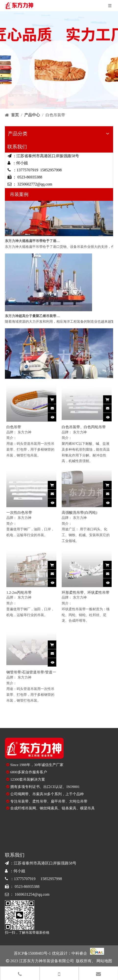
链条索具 (69, 808)
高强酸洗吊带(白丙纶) (79, 513)
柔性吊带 (40, 801)
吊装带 (23, 801)
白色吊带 (14, 427)
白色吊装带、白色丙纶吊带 (84, 427)
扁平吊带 (58, 801)
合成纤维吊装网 (23, 808)
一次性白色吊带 (19, 513)
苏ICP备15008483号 (31, 953)
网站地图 (104, 961)
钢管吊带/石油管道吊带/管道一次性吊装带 (31, 672)
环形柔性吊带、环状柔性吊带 (86, 592)
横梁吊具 (87, 808)
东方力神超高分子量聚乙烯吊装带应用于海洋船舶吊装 (33, 317)
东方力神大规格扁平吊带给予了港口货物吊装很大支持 (33, 242)
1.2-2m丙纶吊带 (19, 592)
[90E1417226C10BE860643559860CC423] (20, 915)
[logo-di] (34, 748)
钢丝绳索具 (49, 808)
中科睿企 (79, 953)
